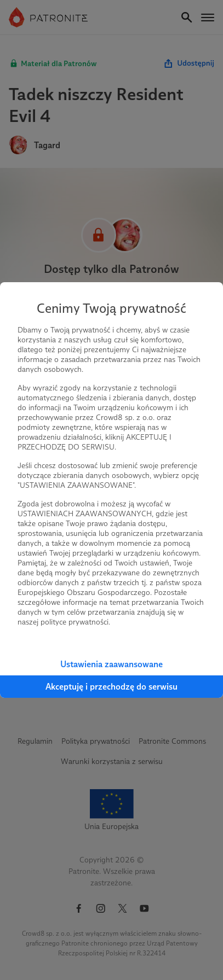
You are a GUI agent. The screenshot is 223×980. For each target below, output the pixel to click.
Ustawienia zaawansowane (112, 664)
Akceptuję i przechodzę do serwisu (112, 687)
